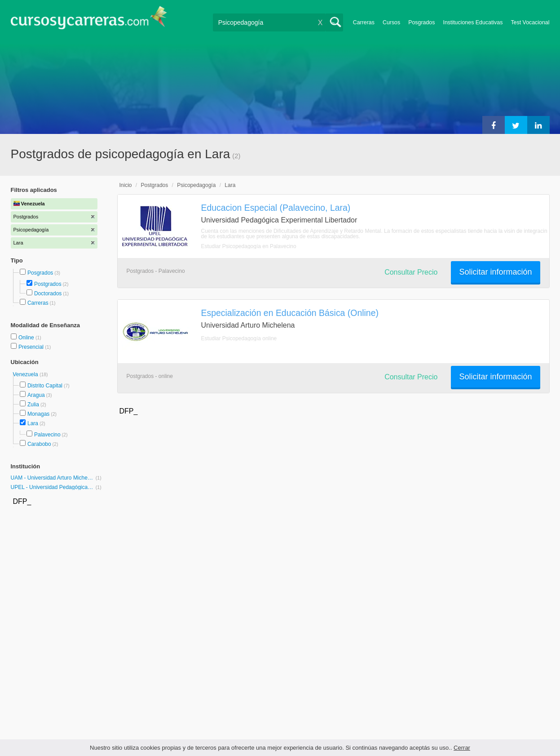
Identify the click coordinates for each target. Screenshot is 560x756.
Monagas (38, 414)
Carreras (364, 22)
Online (27, 338)
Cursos (391, 22)
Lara (33, 423)
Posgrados (421, 22)
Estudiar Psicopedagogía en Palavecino (249, 246)
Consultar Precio (411, 272)
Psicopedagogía (196, 185)
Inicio (126, 185)
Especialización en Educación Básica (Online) (290, 313)
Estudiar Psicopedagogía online (239, 338)
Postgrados (48, 284)
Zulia (33, 405)
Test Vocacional (530, 22)
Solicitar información (495, 272)
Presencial (32, 347)
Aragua (36, 395)
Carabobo (39, 444)
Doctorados (48, 294)
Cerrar (462, 748)
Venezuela (26, 374)
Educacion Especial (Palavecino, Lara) (276, 208)
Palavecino (47, 435)
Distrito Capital (45, 386)
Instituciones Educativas (473, 22)
